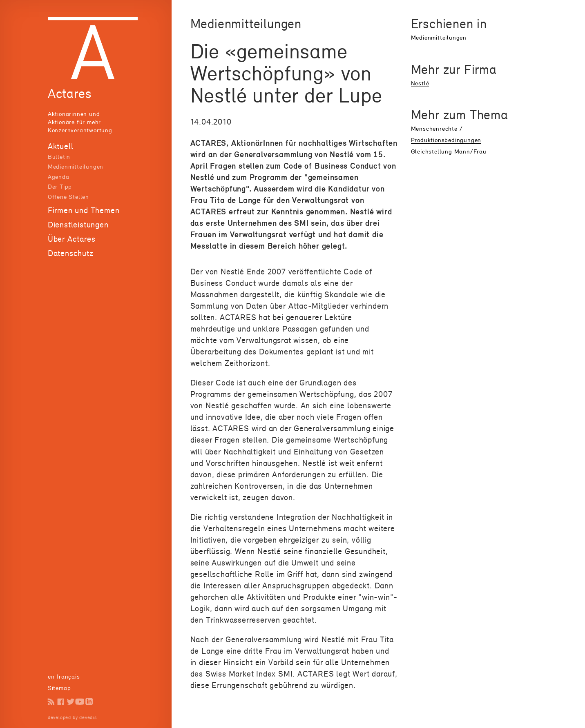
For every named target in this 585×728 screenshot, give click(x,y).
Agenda (59, 177)
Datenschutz (71, 253)
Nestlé (420, 83)
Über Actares (72, 239)
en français (64, 676)
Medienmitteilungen (76, 166)
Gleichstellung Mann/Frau (449, 151)
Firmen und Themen (84, 210)
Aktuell (61, 146)
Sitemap (59, 688)
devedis (88, 717)
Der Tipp (60, 186)
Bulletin (59, 157)
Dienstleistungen (78, 225)
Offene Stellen (68, 197)
